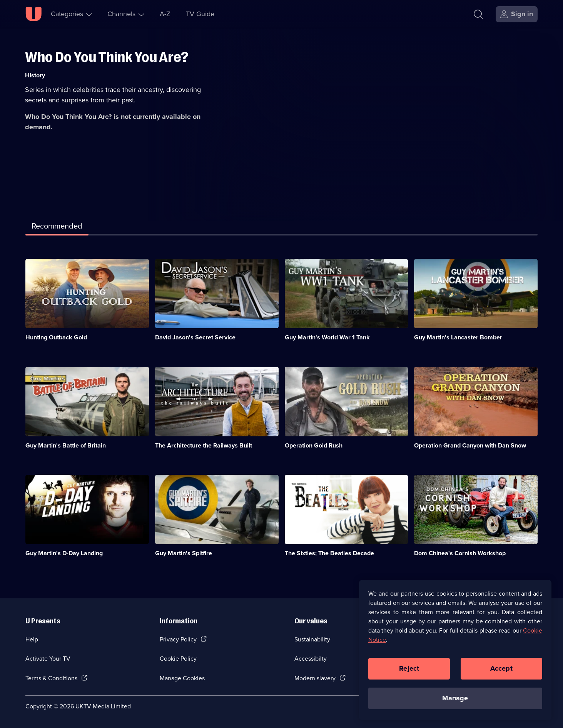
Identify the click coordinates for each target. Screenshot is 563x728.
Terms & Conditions (51, 678)
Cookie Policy (178, 659)
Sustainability (312, 639)
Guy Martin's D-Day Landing (64, 553)
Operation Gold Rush (314, 445)
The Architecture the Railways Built (204, 445)
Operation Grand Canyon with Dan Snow (470, 445)
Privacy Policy (178, 639)
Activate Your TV (48, 659)
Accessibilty (311, 659)
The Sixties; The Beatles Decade (329, 553)
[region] (455, 656)
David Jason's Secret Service (195, 337)
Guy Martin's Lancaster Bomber (458, 337)
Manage (455, 704)
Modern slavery (315, 678)
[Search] (478, 14)
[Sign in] (517, 14)
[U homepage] (33, 14)
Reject (409, 675)
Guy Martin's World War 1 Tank (327, 337)
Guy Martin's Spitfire (184, 553)
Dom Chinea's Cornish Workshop (460, 553)
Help (32, 639)
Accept (501, 675)
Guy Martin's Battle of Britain (66, 445)
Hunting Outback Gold (56, 337)
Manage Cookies (182, 678)
